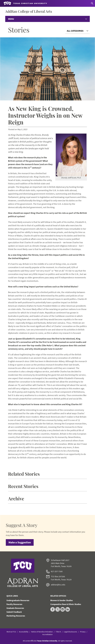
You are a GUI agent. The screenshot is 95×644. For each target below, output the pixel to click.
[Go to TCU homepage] (25, 3)
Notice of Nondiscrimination (42, 632)
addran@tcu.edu (58, 585)
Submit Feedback (14, 612)
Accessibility (24, 632)
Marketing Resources (16, 616)
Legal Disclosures (70, 632)
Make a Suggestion (20, 542)
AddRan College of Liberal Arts (29, 11)
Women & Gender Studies (62, 600)
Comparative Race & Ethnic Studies (66, 604)
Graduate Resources (15, 608)
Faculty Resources (14, 604)
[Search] (92, 3)
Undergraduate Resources (18, 600)
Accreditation (47, 634)
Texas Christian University (47, 641)
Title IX (58, 632)
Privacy (83, 632)
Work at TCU (11, 632)
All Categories (75, 31)
